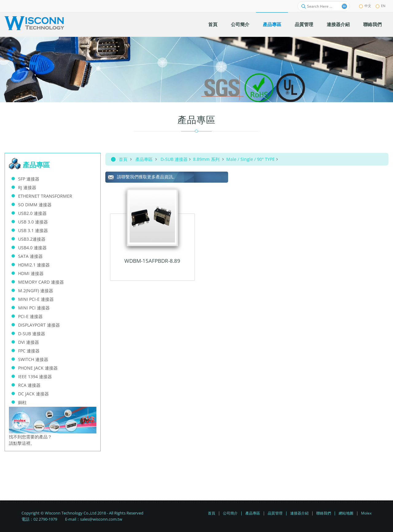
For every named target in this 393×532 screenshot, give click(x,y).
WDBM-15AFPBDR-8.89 (152, 261)
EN (380, 6)
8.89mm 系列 (207, 159)
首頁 (123, 159)
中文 (365, 6)
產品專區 (144, 159)
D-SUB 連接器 (174, 159)
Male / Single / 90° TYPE (251, 159)
